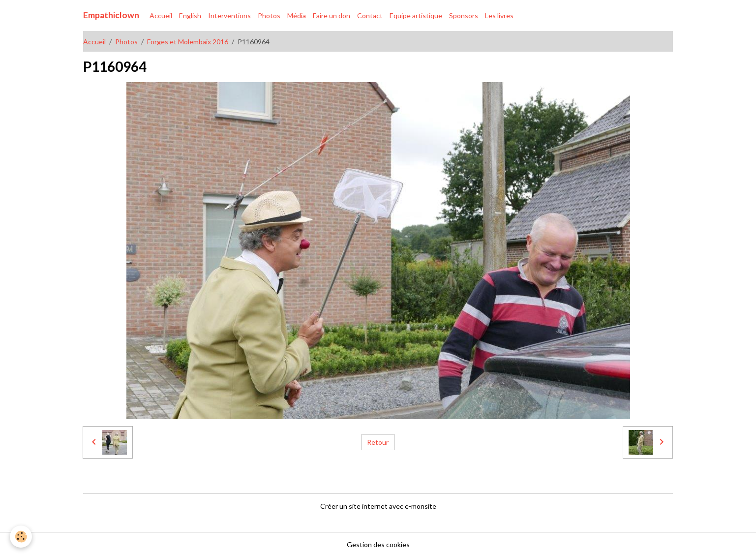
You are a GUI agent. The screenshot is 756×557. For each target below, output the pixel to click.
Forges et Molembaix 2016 (188, 42)
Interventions (229, 15)
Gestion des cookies (378, 544)
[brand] (111, 15)
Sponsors (464, 15)
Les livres (499, 15)
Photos (269, 15)
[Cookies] (21, 537)
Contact (370, 15)
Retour (378, 442)
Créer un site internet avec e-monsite (378, 506)
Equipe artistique (416, 15)
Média (297, 15)
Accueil (161, 15)
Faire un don (332, 15)
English (190, 15)
